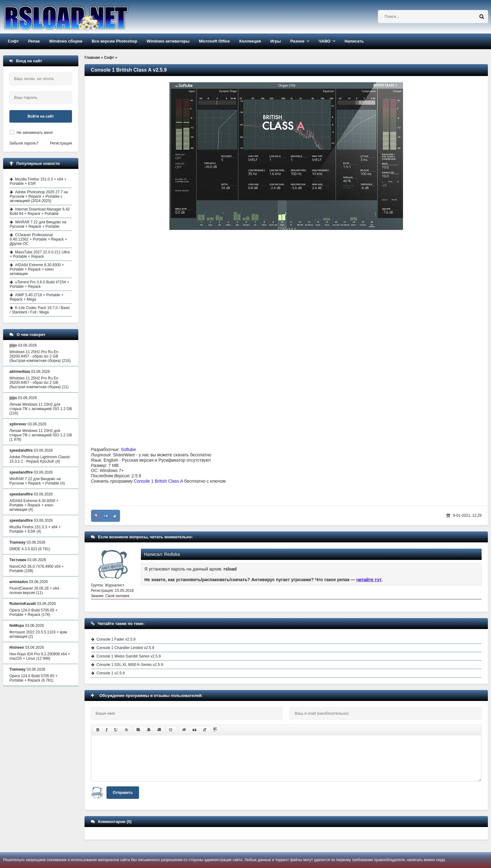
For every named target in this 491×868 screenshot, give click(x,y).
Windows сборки (66, 41)
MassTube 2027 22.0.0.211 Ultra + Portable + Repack (40, 254)
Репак (34, 41)
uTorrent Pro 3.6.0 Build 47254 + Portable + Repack (39, 284)
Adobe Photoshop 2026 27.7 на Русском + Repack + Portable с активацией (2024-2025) (39, 196)
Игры (276, 41)
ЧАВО (324, 41)
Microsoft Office (214, 41)
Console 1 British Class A (158, 481)
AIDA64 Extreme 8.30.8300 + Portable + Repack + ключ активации (37, 269)
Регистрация (61, 143)
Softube (128, 449)
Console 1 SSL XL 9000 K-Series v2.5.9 (130, 665)
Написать (354, 41)
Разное (297, 41)
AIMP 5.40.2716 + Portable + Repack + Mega (37, 297)
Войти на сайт (41, 116)
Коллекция (250, 41)
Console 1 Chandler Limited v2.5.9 (125, 648)
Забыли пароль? (24, 143)
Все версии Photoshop (114, 41)
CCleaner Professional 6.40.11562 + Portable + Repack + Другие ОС (38, 239)
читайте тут (369, 580)
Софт (13, 41)
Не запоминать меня (35, 133)
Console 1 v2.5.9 (111, 673)
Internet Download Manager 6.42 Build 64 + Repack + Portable (40, 211)
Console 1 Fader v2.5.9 (116, 639)
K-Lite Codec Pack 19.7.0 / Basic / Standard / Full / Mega (40, 310)
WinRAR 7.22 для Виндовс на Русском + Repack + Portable (38, 224)
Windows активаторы (168, 41)
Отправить (123, 793)
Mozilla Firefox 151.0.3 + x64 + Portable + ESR (38, 181)
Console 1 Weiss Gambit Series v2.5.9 (129, 656)
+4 (106, 516)
